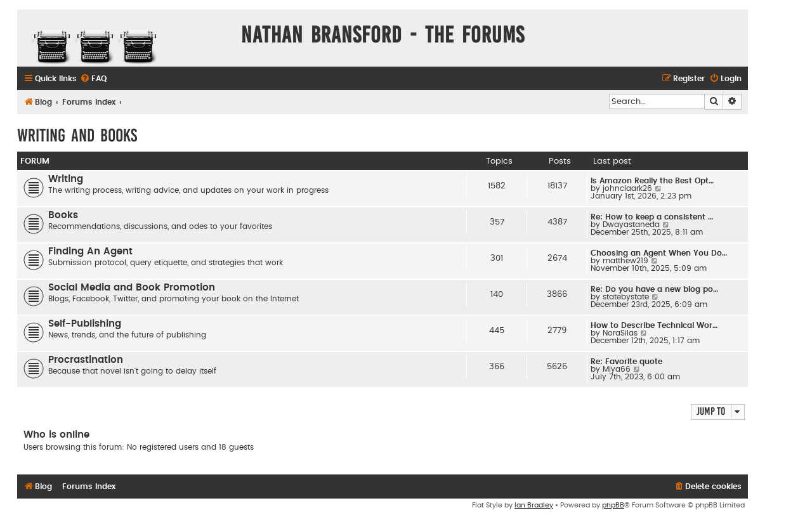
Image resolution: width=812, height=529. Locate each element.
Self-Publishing (85, 324)
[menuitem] (93, 79)
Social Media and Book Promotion (132, 288)
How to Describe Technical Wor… (654, 325)
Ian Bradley (534, 505)
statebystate (626, 297)
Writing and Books (77, 135)
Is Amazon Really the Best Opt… (652, 181)
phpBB (613, 505)
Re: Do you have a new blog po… (654, 289)
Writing (66, 179)
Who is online (56, 435)
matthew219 (625, 261)
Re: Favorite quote (626, 362)
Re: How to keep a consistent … (652, 217)
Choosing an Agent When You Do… (659, 253)
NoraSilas (620, 333)
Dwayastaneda (631, 225)
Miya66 (617, 369)
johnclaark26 (627, 188)
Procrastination (86, 360)
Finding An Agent (90, 251)
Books (63, 215)
